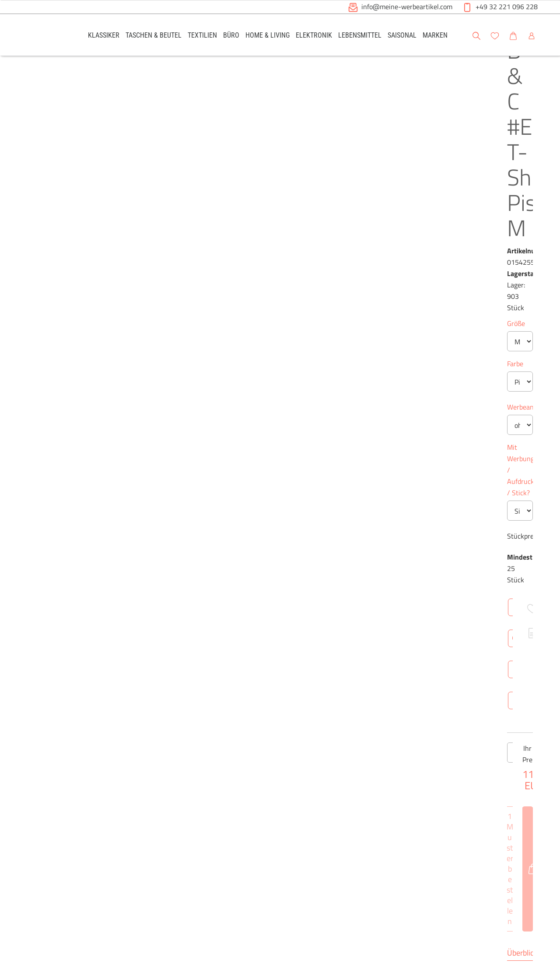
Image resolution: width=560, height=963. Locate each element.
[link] (104, 35)
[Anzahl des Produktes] (280, 415)
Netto (323, 578)
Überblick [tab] (256, 487)
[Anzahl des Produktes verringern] (250, 415)
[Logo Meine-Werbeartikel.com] (44, 36)
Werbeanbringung (268, 242)
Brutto (352, 578)
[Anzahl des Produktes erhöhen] (310, 415)
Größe (250, 158)
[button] (545, 35)
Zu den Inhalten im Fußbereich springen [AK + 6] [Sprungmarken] (0, 0)
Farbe (249, 198)
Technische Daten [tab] (313, 487)
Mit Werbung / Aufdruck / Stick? (290, 282)
